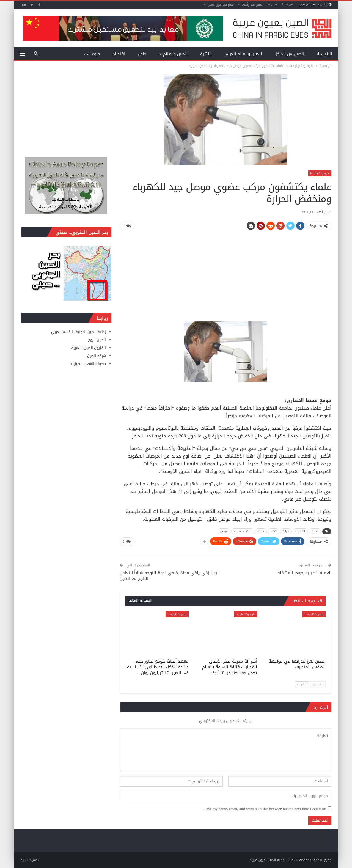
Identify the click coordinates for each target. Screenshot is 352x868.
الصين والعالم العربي (243, 54)
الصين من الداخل (289, 54)
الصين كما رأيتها (252, 5)
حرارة (286, 531)
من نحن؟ (287, 5)
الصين (315, 531)
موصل (224, 531)
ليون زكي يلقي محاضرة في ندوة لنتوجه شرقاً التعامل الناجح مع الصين (169, 575)
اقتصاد (119, 54)
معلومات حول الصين (221, 5)
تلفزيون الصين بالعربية (89, 348)
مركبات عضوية (243, 531)
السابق (318, 684)
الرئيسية (324, 54)
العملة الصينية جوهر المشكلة (304, 572)
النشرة (206, 54)
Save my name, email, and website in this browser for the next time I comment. (265, 808)
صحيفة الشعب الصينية (89, 364)
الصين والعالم (175, 54)
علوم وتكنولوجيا (320, 173)
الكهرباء (300, 531)
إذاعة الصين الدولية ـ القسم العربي (79, 332)
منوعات (94, 54)
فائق (261, 531)
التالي (302, 684)
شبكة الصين (97, 356)
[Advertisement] (226, 274)
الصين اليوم (97, 340)
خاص (142, 54)
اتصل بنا (273, 5)
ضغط (273, 531)
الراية (24, 859)
